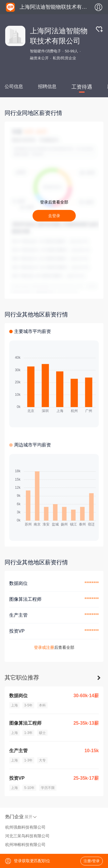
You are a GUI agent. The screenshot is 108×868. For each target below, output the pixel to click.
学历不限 (48, 788)
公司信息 (14, 86)
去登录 (54, 216)
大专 (42, 760)
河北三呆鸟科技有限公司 (27, 836)
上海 (14, 705)
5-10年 (29, 788)
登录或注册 (44, 647)
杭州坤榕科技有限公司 (25, 845)
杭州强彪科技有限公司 (25, 827)
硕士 (42, 733)
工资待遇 (82, 87)
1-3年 (28, 733)
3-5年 (28, 705)
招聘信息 (47, 86)
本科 (42, 705)
